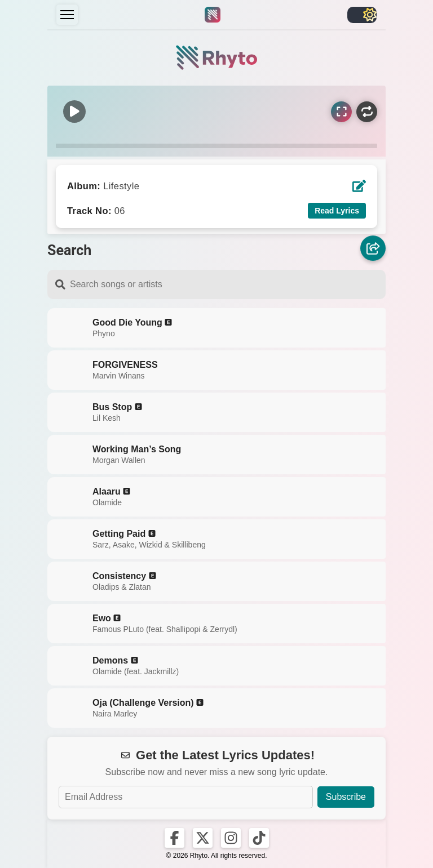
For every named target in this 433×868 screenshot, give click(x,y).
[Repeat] (367, 112)
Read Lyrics (337, 211)
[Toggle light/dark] (362, 15)
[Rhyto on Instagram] (231, 838)
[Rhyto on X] (203, 838)
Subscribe (346, 797)
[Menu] (67, 15)
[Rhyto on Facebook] (174, 838)
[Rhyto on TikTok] (259, 838)
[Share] (373, 248)
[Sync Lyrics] (341, 112)
